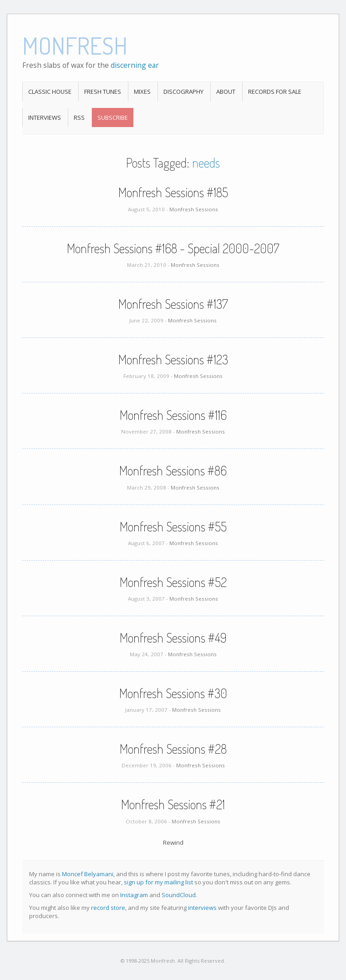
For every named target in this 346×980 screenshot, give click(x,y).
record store (108, 908)
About (226, 92)
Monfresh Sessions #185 (173, 192)
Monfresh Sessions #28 (173, 749)
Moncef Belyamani (88, 874)
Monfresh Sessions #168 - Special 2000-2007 (173, 248)
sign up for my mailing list (158, 882)
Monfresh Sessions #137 (173, 304)
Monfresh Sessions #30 (173, 693)
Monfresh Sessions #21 (173, 804)
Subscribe (113, 117)
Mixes (142, 92)
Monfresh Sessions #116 (173, 415)
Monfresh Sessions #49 (173, 638)
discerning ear (135, 65)
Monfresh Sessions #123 (173, 359)
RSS (79, 117)
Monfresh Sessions (194, 209)
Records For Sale (275, 92)
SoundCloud (179, 895)
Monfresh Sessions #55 (173, 526)
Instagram (134, 895)
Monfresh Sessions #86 (173, 470)
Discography (183, 92)
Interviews (45, 117)
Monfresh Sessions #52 (173, 582)
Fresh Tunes (103, 92)
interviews (202, 908)
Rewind (173, 842)
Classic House (50, 92)
